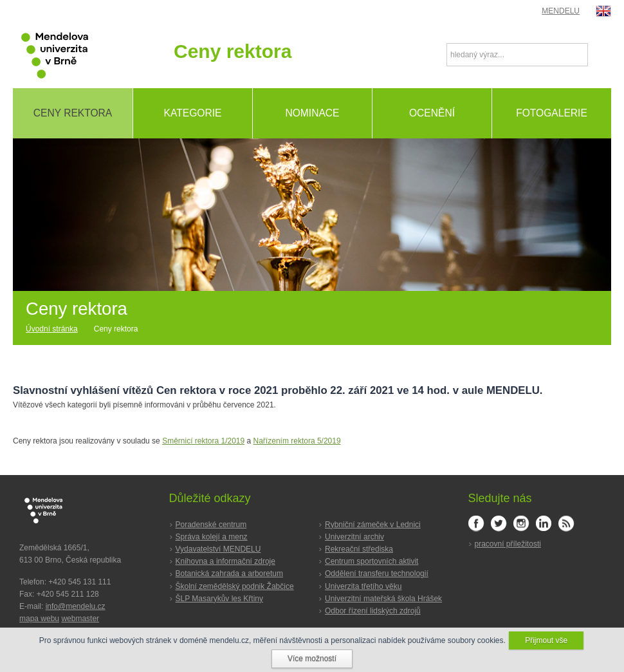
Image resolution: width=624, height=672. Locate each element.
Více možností (312, 658)
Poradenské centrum (211, 525)
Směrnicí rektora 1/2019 (203, 441)
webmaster (80, 619)
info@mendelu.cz (76, 606)
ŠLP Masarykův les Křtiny (220, 599)
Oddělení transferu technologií (377, 574)
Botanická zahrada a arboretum (229, 574)
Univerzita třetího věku (363, 586)
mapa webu (39, 619)
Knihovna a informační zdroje (225, 561)
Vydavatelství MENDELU (218, 549)
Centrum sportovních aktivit (372, 561)
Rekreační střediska (359, 549)
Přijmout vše (546, 640)
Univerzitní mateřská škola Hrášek (383, 599)
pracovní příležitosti (508, 544)
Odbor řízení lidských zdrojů (373, 611)
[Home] (57, 330)
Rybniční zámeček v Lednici (373, 525)
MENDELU (561, 11)
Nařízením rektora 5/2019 (297, 441)
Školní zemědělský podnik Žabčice (235, 586)
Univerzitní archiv (354, 537)
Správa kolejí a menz (212, 537)
